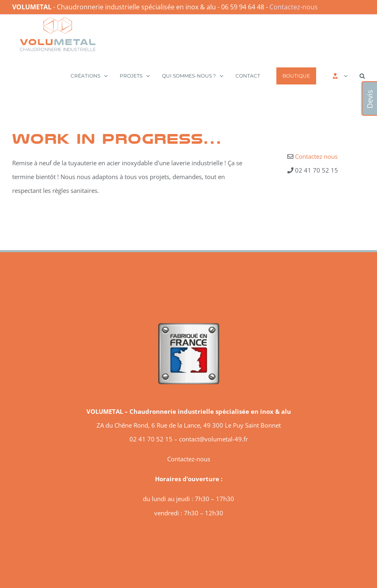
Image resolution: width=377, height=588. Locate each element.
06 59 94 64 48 (243, 7)
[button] (362, 75)
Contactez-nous (294, 7)
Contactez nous (316, 156)
